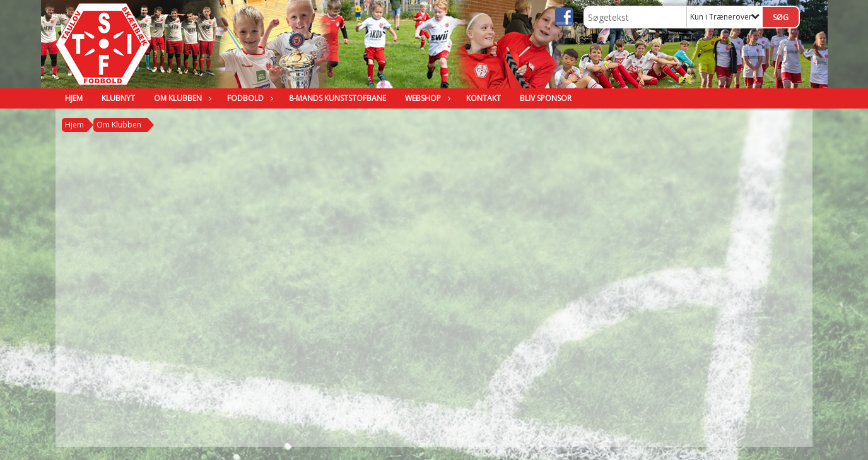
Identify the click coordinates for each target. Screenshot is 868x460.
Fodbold (249, 98)
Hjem (74, 98)
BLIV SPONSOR (546, 98)
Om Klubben (181, 98)
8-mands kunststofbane (337, 98)
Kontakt (484, 98)
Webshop (426, 98)
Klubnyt (118, 98)
